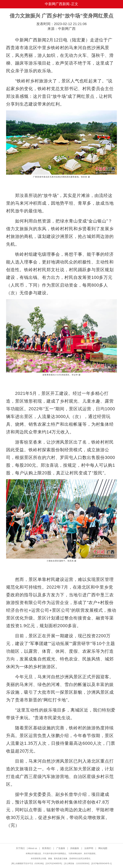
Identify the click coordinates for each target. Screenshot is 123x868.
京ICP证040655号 (54, 864)
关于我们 (20, 848)
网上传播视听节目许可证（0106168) (28, 864)
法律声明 (89, 848)
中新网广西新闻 (57, 4)
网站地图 (103, 848)
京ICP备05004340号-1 (101, 864)
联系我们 (47, 848)
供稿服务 (75, 848)
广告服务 (61, 848)
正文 (75, 4)
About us (33, 848)
